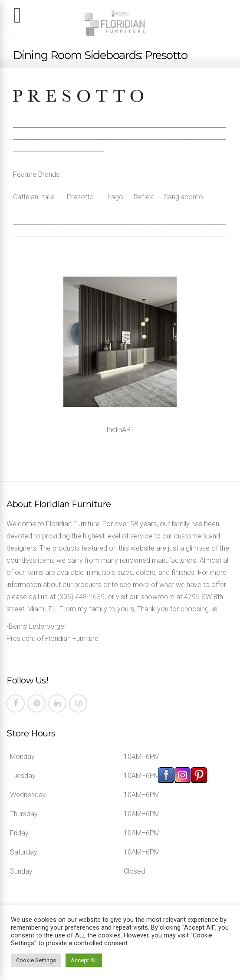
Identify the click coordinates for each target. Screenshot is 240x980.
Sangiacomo (183, 197)
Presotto (80, 197)
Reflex (143, 197)
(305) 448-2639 (81, 597)
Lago (115, 197)
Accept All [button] (84, 960)
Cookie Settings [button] (36, 960)
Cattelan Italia (34, 197)
